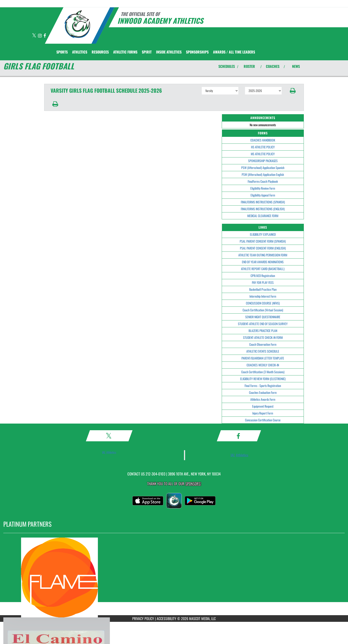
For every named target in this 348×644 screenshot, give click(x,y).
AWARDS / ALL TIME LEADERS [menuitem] (234, 52)
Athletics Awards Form (263, 399)
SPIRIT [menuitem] (147, 52)
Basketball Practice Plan (263, 289)
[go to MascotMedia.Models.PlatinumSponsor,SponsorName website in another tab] (174, 577)
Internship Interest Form (263, 296)
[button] (293, 91)
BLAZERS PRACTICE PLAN (263, 331)
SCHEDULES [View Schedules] (227, 66)
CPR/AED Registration (263, 276)
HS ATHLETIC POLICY (263, 147)
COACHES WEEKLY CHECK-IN (263, 365)
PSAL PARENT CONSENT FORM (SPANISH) (263, 241)
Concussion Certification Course (263, 420)
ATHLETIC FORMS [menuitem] (125, 52)
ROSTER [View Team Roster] (249, 66)
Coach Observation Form (263, 344)
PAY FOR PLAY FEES (263, 282)
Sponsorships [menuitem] (197, 52)
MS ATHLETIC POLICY (263, 154)
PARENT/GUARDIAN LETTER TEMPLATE (263, 358)
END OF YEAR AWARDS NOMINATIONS (263, 262)
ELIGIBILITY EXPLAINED (263, 234)
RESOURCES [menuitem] (100, 52)
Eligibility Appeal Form (263, 195)
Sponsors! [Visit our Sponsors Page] (193, 484)
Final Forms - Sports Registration (263, 386)
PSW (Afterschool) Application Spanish (263, 168)
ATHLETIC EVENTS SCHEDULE (263, 351)
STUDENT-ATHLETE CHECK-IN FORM (263, 337)
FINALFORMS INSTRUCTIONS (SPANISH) (263, 202)
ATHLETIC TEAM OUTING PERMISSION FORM (263, 255)
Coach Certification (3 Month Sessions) (263, 372)
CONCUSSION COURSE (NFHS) (263, 303)
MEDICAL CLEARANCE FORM (263, 216)
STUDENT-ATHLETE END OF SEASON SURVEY (263, 324)
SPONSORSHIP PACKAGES (263, 161)
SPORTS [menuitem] (62, 52)
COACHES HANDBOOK (263, 140)
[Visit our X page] (34, 36)
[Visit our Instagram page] (40, 36)
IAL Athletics (109, 452)
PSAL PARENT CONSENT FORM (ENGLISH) (263, 248)
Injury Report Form (263, 413)
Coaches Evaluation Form (263, 392)
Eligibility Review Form (263, 188)
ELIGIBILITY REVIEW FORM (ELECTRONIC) (263, 379)
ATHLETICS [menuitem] (80, 52)
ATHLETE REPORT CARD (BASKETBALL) (263, 269)
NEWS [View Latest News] (296, 66)
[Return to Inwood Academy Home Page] (78, 25)
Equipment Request (263, 406)
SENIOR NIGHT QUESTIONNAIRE (263, 317)
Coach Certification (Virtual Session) (263, 310)
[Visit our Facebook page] (45, 36)
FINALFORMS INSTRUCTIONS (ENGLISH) (263, 209)
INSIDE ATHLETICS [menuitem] (169, 52)
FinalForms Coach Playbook (263, 181)
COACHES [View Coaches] (273, 66)
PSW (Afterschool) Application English (263, 174)
